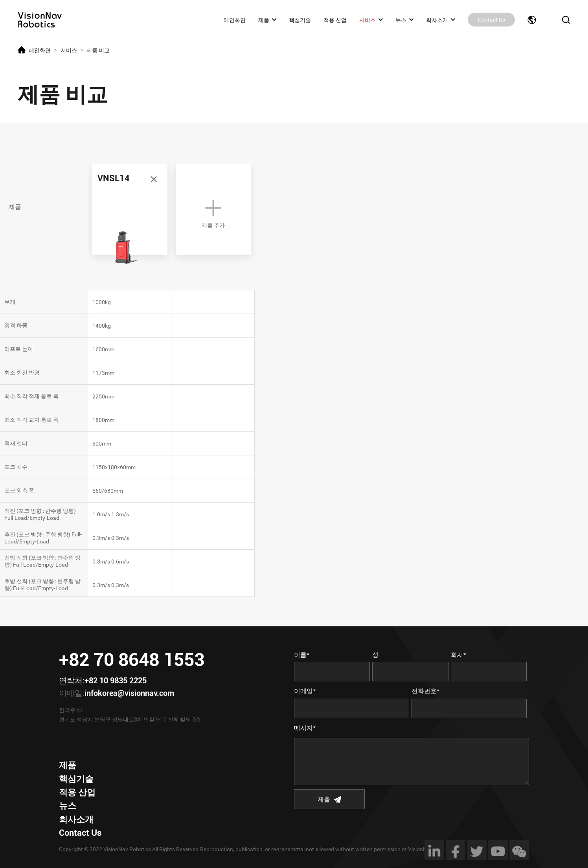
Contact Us (492, 20)
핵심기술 (300, 20)
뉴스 (401, 20)
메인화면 (235, 20)
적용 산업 (335, 20)
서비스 (367, 20)
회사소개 (437, 20)
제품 (264, 20)
